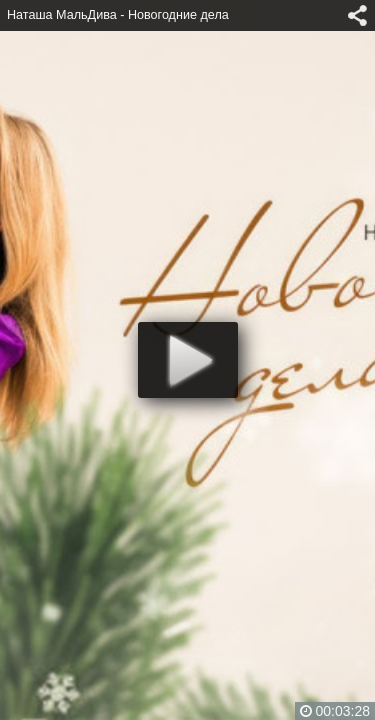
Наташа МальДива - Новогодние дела (118, 15)
